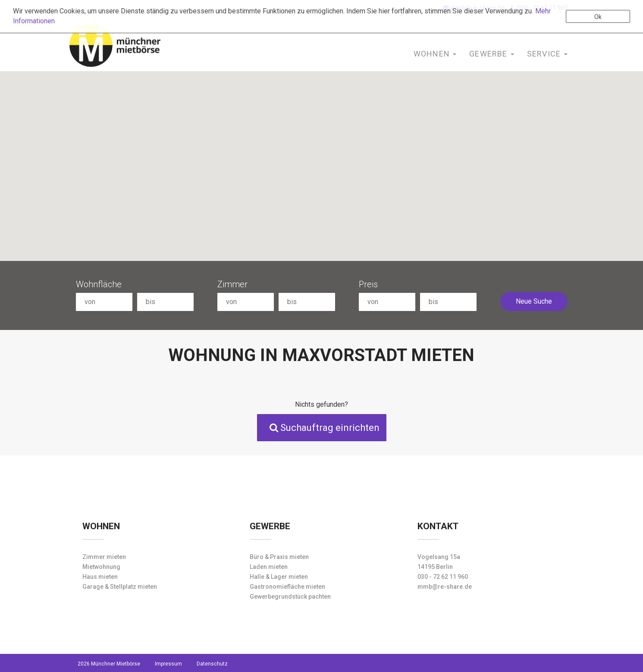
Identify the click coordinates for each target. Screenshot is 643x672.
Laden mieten (269, 567)
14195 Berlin (435, 567)
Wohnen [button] (435, 54)
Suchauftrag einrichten (325, 428)
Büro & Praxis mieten (279, 557)
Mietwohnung (101, 567)
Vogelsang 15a (439, 557)
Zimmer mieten (104, 557)
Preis (368, 284)
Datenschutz (212, 664)
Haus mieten (100, 577)
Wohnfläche (99, 284)
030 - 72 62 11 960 (443, 577)
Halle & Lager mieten (279, 577)
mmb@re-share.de (445, 587)
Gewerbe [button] (492, 54)
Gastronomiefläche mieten (287, 587)
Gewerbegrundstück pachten (290, 597)
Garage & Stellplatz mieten (120, 587)
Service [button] (547, 54)
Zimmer (232, 284)
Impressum (168, 664)
